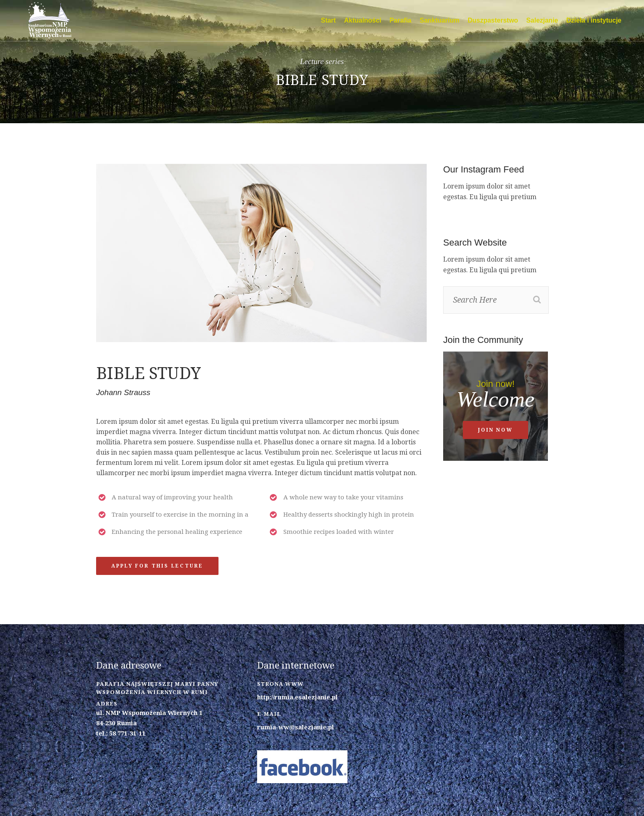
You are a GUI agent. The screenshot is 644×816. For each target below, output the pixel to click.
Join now (496, 430)
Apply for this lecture (157, 566)
